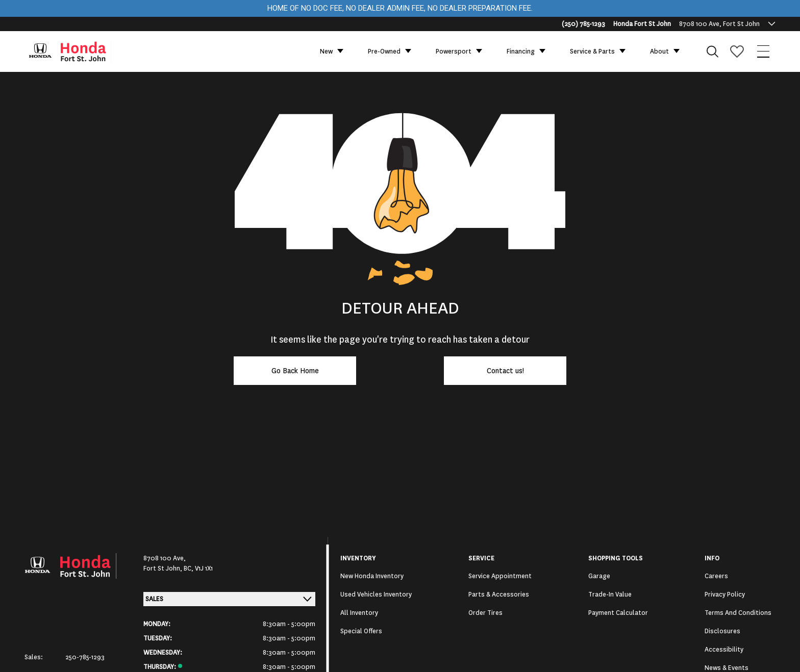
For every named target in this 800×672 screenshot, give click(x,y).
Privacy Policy (725, 595)
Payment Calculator (618, 613)
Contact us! (505, 371)
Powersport (454, 51)
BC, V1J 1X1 (198, 568)
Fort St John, (164, 568)
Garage (599, 576)
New (326, 51)
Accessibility (724, 650)
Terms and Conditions (738, 613)
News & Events (727, 668)
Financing (521, 51)
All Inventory (359, 613)
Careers (716, 576)
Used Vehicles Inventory (376, 595)
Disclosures (722, 631)
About (659, 51)
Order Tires (485, 613)
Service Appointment (500, 576)
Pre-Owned (384, 51)
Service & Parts (592, 51)
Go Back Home (295, 371)
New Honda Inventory (372, 576)
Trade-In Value (610, 595)
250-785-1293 (85, 657)
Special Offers (361, 631)
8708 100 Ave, (165, 558)
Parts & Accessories (499, 595)
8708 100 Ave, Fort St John (719, 24)
